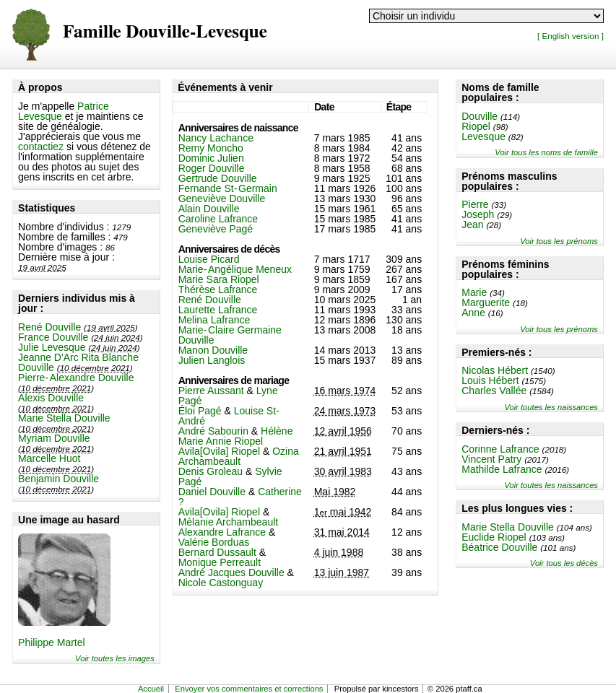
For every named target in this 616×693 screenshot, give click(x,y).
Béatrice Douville (499, 547)
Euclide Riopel (494, 537)
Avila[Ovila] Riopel (219, 451)
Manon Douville (213, 350)
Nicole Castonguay (221, 583)
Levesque (483, 136)
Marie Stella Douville (64, 418)
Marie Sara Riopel (219, 279)
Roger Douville (212, 168)
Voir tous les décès (564, 563)
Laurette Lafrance (218, 310)
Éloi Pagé (200, 411)
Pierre (475, 204)
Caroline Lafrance (218, 219)
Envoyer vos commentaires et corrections (249, 689)
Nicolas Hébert (495, 370)
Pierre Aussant (211, 391)
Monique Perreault (220, 562)
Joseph (478, 214)
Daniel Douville (212, 492)
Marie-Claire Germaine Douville (230, 335)
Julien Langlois (212, 360)
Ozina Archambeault (239, 456)
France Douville (53, 337)
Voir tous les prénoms (559, 241)
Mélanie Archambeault (229, 522)
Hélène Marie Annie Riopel (236, 436)
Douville (480, 116)
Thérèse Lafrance (218, 289)
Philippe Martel (52, 642)
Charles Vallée (494, 391)
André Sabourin (213, 431)
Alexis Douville (51, 398)
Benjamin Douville (58, 479)
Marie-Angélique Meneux (235, 269)
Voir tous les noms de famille (546, 152)
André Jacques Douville (231, 572)
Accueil (151, 689)
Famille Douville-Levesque (165, 32)
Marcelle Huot (49, 458)
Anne (473, 313)
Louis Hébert (490, 380)
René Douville (49, 327)
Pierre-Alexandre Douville (76, 378)
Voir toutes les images (115, 658)
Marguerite (486, 302)
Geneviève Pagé (216, 229)
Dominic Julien (211, 158)
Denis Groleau (211, 471)
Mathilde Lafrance (502, 469)
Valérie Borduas (214, 542)
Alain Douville (209, 209)
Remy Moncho (211, 148)
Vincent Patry (491, 459)
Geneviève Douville (222, 199)
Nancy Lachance (216, 138)
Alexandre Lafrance (222, 532)
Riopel (476, 126)
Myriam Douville (54, 438)
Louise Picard (209, 259)
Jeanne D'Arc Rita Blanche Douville (78, 362)
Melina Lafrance (214, 320)
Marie (474, 292)
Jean (472, 225)
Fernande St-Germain (228, 188)
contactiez (41, 147)
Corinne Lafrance (500, 449)
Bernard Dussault (217, 552)
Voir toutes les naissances (551, 407)
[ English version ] (571, 36)
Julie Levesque (52, 347)
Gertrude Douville (218, 178)
